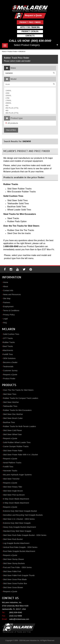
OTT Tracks (8, 338)
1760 (7, 98)
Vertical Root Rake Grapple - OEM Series (20, 547)
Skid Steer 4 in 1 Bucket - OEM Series (19, 519)
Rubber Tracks (9, 342)
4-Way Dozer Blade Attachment (16, 503)
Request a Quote (33, 15)
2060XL (8, 103)
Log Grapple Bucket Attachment (16, 543)
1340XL (8, 91)
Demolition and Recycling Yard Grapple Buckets (23, 515)
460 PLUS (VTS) (12, 113)
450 (7, 106)
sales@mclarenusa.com (19, 619)
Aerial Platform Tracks (12, 463)
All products (12, 123)
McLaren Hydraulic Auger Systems (17, 475)
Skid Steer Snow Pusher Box (15, 583)
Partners (7, 302)
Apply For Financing (30, 27)
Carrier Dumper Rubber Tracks (16, 446)
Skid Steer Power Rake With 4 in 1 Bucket (20, 455)
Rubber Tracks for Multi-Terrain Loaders (19, 426)
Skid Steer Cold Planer (13, 430)
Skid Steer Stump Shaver (14, 559)
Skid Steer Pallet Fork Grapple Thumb (19, 575)
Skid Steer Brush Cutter (13, 418)
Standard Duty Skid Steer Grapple (17, 531)
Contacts (30, 36)
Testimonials (8, 367)
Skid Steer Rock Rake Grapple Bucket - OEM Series (25, 535)
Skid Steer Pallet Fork (12, 571)
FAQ (5, 323)
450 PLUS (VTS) (12, 108)
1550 (7, 93)
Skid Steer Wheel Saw (12, 434)
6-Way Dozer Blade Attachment (16, 499)
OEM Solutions (9, 358)
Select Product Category (27, 45)
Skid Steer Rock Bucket (13, 539)
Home (4, 51)
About (6, 286)
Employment (8, 306)
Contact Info (8, 290)
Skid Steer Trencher (11, 479)
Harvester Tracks (10, 471)
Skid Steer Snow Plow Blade (15, 579)
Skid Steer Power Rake (13, 451)
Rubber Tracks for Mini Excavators (17, 410)
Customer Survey (10, 371)
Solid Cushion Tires (11, 334)
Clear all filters (11, 130)
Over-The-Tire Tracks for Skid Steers (18, 390)
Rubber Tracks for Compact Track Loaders (21, 398)
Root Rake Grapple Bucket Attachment (19, 551)
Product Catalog (30, 31)
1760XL (8, 100)
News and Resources (12, 294)
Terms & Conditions (11, 311)
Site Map (7, 298)
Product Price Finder (30, 22)
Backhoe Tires (9, 422)
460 (7, 110)
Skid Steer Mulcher (11, 402)
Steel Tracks (8, 346)
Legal (5, 319)
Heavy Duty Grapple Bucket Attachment (19, 527)
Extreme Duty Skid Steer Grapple (17, 523)
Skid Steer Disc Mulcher (13, 414)
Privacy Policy (9, 315)
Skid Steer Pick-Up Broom (14, 495)
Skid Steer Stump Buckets (14, 563)
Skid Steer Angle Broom (13, 491)
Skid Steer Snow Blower (13, 587)
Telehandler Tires (10, 406)
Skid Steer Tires (10, 394)
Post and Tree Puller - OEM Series (17, 567)
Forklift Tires (8, 354)
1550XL (8, 96)
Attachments (8, 350)
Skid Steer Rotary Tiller (13, 487)
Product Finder (12, 51)
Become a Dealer (10, 362)
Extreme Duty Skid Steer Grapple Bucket (20, 511)
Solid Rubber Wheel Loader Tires (17, 442)
